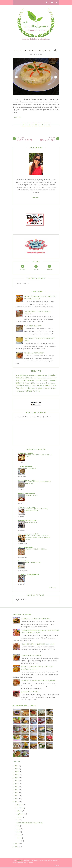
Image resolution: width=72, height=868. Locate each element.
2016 (17, 793)
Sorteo (23, 391)
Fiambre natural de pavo (33, 563)
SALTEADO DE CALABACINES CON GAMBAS (35, 619)
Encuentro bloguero (42, 381)
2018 (17, 787)
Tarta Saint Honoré (31, 495)
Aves (22, 376)
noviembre (20, 808)
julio (18, 820)
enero (19, 841)
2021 (17, 778)
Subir (56, 866)
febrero (19, 838)
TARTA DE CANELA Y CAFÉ (33, 326)
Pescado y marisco (24, 388)
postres (41, 388)
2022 (17, 775)
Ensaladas (53, 381)
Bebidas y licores (42, 376)
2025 (17, 766)
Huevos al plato (30, 576)
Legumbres (46, 383)
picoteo (35, 388)
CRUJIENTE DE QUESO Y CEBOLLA (36, 549)
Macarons (53, 383)
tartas (29, 391)
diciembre (20, 805)
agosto (19, 817)
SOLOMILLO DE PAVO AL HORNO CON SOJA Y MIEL (38, 681)
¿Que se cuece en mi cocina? (28, 534)
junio (18, 826)
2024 (17, 769)
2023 (17, 772)
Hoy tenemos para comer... (28, 521)
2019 (17, 784)
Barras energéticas (30, 376)
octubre (19, 811)
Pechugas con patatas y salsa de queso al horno (39, 456)
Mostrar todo (53, 588)
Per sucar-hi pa (23, 561)
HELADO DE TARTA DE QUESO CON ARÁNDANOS (38, 644)
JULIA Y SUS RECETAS (25, 454)
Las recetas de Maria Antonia (28, 575)
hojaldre (32, 383)
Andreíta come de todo (26, 494)
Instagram (49, 268)
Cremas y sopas (37, 378)
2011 (17, 847)
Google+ (36, 268)
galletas (19, 383)
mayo (19, 829)
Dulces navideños (27, 381)
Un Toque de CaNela (25, 548)
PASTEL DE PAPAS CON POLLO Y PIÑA (36, 51)
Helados (26, 383)
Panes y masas (44, 386)
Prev (16, 77)
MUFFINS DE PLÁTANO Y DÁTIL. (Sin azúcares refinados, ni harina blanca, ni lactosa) (37, 538)
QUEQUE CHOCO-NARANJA (30, 692)
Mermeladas (20, 386)
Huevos (38, 383)
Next (56, 77)
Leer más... (18, 117)
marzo (19, 835)
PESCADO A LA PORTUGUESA (34, 353)
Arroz (18, 376)
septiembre (21, 814)
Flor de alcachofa (31, 469)
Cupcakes (45, 378)
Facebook (23, 268)
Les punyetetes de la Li (26, 480)
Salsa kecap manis (31, 522)
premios (48, 389)
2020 (17, 781)
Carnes (28, 378)
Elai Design (20, 861)
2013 (17, 802)
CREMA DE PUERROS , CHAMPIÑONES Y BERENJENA (38, 483)
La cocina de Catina (25, 467)
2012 (17, 844)
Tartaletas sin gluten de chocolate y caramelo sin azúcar (37, 510)
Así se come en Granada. (27, 507)
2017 (17, 790)
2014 (17, 799)
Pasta (54, 386)
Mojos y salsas (30, 386)
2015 (17, 796)
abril (18, 832)
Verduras (36, 391)
